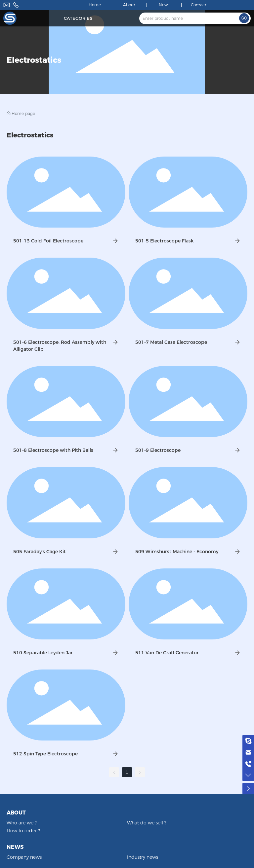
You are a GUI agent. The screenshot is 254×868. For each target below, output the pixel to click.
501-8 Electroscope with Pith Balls (53, 450)
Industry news (143, 857)
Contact (199, 5)
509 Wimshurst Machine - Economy (177, 552)
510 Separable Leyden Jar (43, 653)
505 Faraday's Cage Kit (40, 552)
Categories (78, 18)
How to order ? (23, 831)
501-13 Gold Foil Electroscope (48, 241)
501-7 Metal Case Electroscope (171, 342)
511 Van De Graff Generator (167, 653)
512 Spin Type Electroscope (45, 754)
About (129, 5)
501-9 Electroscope (158, 450)
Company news (24, 857)
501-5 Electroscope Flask (164, 241)
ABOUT (16, 813)
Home (95, 5)
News (164, 5)
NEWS (15, 847)
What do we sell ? (147, 823)
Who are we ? (22, 823)
